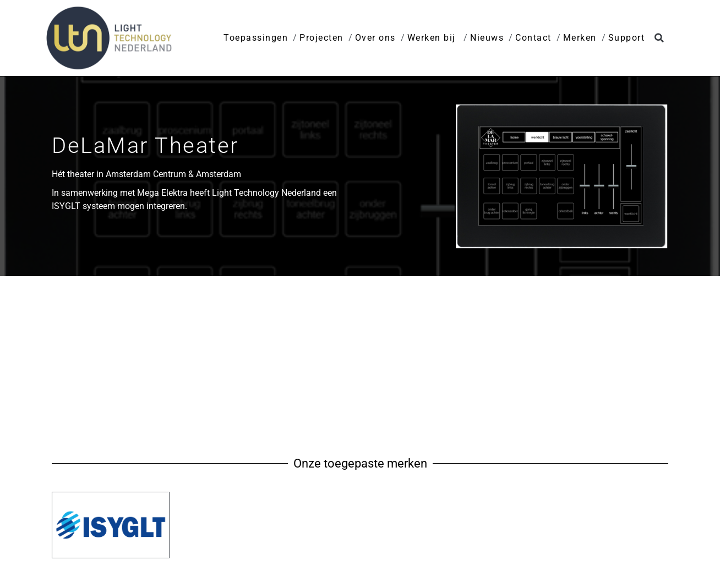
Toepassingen (256, 38)
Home (441, 577)
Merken (580, 38)
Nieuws (487, 38)
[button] (659, 38)
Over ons (375, 38)
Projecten (321, 38)
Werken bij (433, 38)
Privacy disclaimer (498, 577)
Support (627, 38)
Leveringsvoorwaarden (585, 577)
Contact (533, 38)
